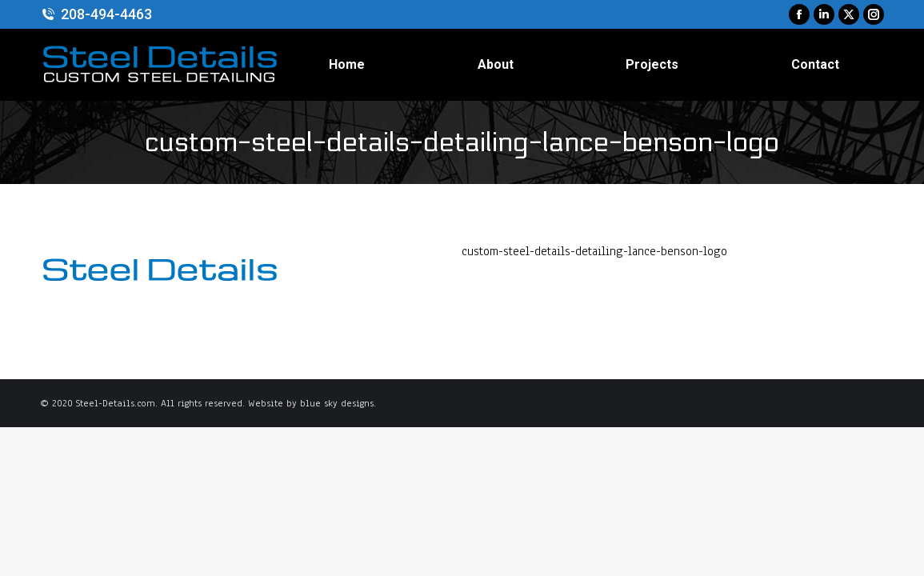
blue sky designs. (338, 403)
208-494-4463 (96, 14)
